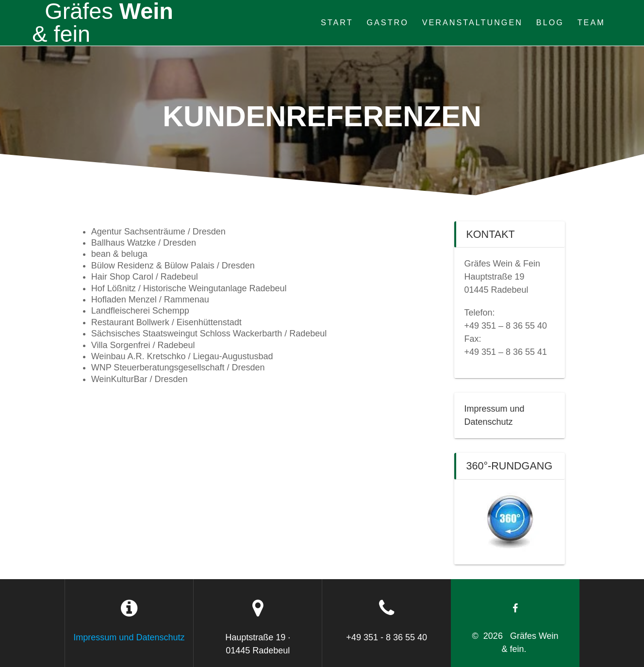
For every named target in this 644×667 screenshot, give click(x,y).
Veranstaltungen (472, 22)
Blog (550, 22)
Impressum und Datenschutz (129, 637)
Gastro (387, 22)
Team (591, 22)
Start (337, 22)
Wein (102, 23)
